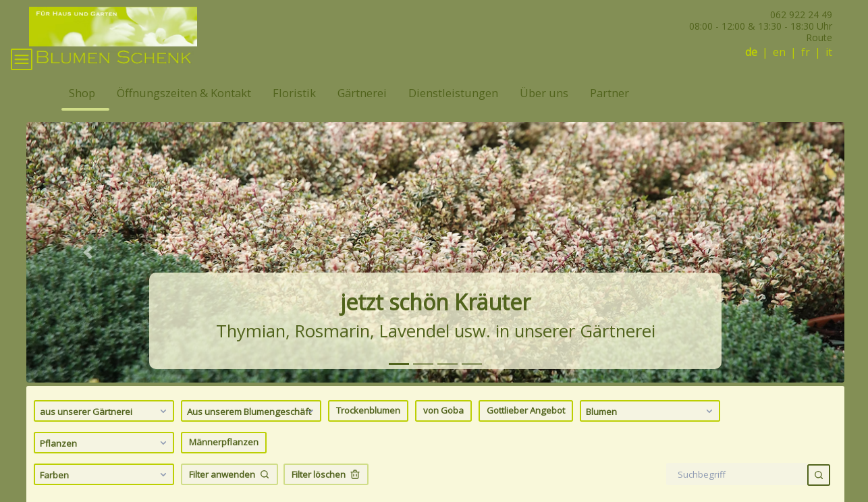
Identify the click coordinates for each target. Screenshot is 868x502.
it (829, 52)
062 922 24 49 (801, 15)
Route (819, 37)
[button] (88, 269)
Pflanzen (105, 459)
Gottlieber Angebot (526, 428)
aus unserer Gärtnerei (105, 428)
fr (806, 52)
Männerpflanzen (224, 459)
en (779, 52)
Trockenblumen (368, 428)
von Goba (443, 428)
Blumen (651, 428)
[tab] (399, 381)
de (751, 52)
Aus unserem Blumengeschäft (252, 428)
